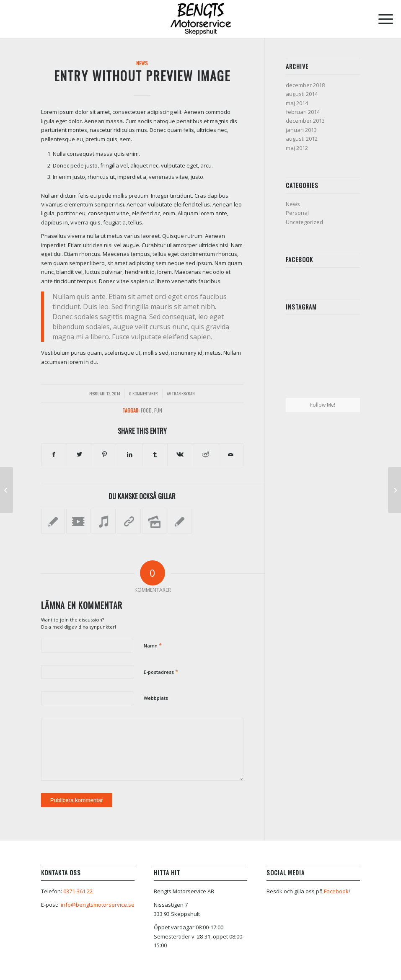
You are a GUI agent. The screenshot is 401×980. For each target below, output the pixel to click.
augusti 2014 (302, 94)
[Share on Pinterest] (105, 454)
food (146, 410)
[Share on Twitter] (79, 454)
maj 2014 (297, 103)
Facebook (336, 891)
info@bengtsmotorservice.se (98, 905)
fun (158, 410)
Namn (153, 645)
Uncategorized (304, 222)
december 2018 (305, 85)
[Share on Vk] (180, 454)
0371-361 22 (78, 891)
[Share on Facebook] (54, 454)
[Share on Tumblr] (155, 454)
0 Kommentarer (144, 393)
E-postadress (161, 672)
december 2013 (305, 121)
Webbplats (156, 698)
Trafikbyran (183, 393)
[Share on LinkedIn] (130, 454)
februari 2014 (303, 112)
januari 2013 (301, 130)
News (142, 63)
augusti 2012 (302, 139)
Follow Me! (323, 405)
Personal (297, 213)
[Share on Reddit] (206, 454)
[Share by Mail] (231, 454)
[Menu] (382, 19)
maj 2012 (297, 148)
